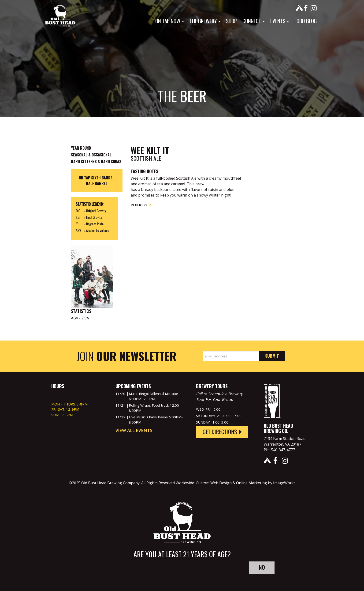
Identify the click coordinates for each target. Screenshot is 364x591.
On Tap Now (170, 21)
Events (280, 21)
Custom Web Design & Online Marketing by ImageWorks (246, 483)
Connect (254, 21)
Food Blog (306, 21)
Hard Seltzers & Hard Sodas (96, 162)
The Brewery (205, 21)
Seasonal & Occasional (91, 155)
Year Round (81, 148)
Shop (231, 21)
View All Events (134, 430)
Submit (272, 356)
